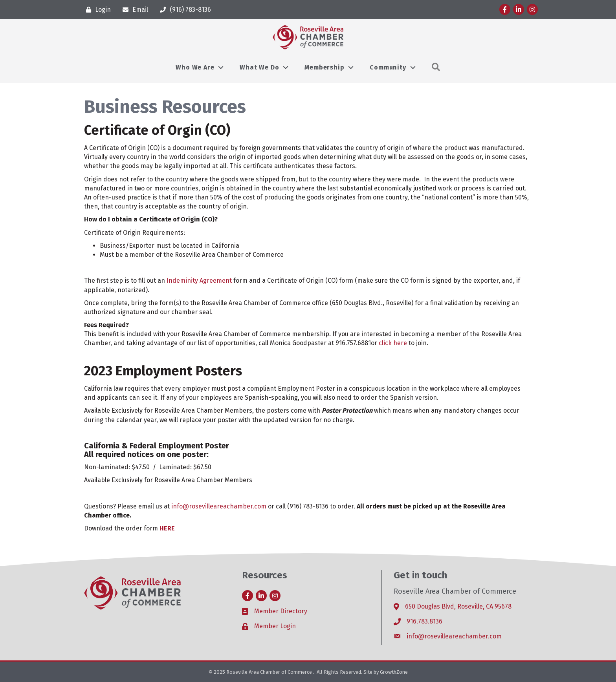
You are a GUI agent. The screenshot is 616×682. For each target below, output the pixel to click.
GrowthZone (394, 672)
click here (393, 343)
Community (388, 67)
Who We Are (195, 67)
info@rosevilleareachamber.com (219, 506)
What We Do (259, 67)
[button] (436, 67)
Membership (324, 67)
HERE (167, 528)
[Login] (96, 10)
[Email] (133, 10)
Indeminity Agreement (199, 281)
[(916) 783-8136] (183, 10)
